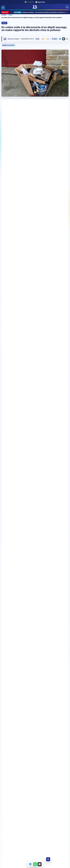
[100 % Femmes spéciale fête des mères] (35, 810)
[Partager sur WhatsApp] (67, 39)
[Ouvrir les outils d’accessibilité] (3, 8)
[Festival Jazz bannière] (35, 210)
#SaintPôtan (53, 190)
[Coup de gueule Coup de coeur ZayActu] (35, 589)
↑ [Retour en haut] (48, 859)
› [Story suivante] (62, 246)
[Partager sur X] (64, 39)
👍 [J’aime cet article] (43, 39)
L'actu (10, 15)
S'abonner (58, 231)
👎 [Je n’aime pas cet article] (47, 39)
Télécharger (35, 733)
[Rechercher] (67, 7)
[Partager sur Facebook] (60, 39)
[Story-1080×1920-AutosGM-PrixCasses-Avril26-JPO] (35, 352)
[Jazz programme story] (35, 471)
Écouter (55, 39)
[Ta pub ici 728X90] (35, 155)
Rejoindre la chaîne (35, 764)
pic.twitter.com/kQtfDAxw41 (19, 192)
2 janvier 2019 (38, 195)
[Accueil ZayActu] (35, 7)
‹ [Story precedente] (58, 246)
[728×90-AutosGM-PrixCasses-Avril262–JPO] (35, 106)
